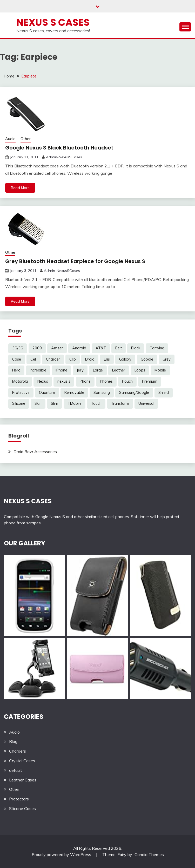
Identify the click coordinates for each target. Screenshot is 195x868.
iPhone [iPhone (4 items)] (61, 370)
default (16, 770)
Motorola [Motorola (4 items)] (20, 381)
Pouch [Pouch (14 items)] (127, 381)
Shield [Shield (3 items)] (164, 393)
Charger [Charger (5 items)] (53, 359)
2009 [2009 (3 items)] (37, 348)
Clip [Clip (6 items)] (73, 359)
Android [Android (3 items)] (79, 348)
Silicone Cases (22, 808)
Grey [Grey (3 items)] (167, 359)
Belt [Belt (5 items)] (119, 348)
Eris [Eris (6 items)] (107, 359)
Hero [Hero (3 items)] (16, 370)
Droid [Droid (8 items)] (90, 359)
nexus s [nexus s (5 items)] (64, 381)
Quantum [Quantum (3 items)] (47, 393)
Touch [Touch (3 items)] (96, 403)
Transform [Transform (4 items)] (120, 403)
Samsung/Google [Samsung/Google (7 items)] (134, 393)
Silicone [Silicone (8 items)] (19, 403)
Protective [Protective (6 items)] (21, 393)
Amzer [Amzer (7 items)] (57, 348)
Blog (13, 741)
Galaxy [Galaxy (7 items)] (125, 359)
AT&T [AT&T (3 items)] (101, 348)
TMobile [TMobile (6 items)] (75, 403)
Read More (20, 188)
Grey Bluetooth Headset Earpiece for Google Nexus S (75, 261)
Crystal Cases (22, 761)
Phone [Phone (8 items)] (85, 381)
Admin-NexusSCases (64, 157)
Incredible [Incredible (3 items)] (38, 370)
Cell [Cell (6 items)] (33, 359)
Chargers (18, 751)
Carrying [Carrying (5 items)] (157, 348)
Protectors (19, 799)
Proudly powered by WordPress (62, 854)
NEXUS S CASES (28, 501)
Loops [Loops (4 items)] (140, 370)
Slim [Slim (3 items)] (55, 403)
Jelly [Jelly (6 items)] (80, 370)
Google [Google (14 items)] (147, 359)
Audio (10, 139)
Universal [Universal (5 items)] (146, 403)
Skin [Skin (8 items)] (38, 403)
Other (26, 139)
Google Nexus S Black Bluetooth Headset (59, 148)
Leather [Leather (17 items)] (119, 370)
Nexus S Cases (53, 22)
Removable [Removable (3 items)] (74, 393)
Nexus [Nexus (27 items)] (43, 381)
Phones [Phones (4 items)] (106, 381)
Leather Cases (23, 780)
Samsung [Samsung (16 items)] (102, 393)
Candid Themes (149, 854)
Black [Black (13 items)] (136, 348)
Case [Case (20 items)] (17, 359)
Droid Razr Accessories (35, 452)
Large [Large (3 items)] (98, 370)
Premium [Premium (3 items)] (150, 381)
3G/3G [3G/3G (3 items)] (18, 348)
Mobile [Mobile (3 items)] (160, 370)
